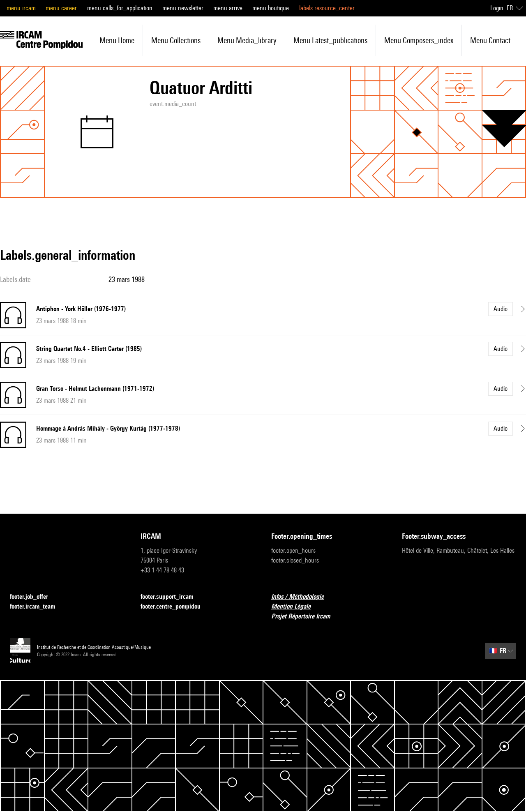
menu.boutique (271, 8)
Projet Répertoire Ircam (306, 617)
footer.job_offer (34, 597)
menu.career (61, 8)
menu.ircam (21, 8)
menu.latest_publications (330, 40)
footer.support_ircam (172, 597)
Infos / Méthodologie (302, 597)
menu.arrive (228, 8)
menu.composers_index (419, 40)
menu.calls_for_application (120, 8)
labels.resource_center (327, 8)
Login (497, 8)
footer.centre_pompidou (175, 607)
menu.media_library (247, 40)
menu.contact (490, 40)
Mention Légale (296, 607)
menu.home (117, 40)
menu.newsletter (183, 8)
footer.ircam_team (37, 607)
